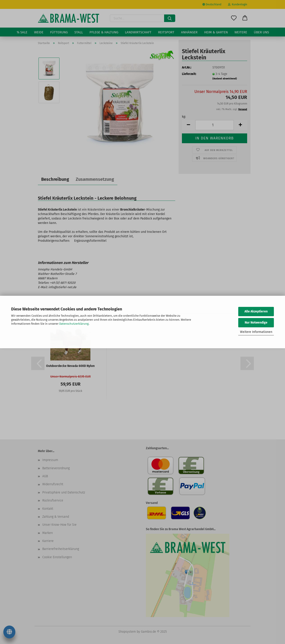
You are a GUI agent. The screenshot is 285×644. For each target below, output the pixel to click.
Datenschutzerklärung (74, 324)
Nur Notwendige (256, 323)
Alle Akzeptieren (256, 311)
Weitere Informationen (256, 332)
